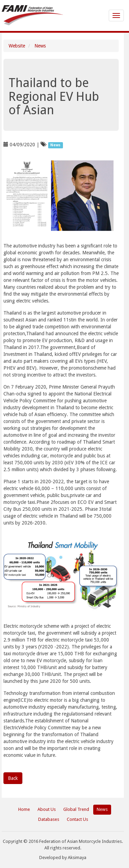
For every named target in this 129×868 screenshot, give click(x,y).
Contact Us (77, 819)
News (40, 46)
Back (13, 778)
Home (24, 809)
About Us (47, 809)
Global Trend (76, 809)
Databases (49, 819)
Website (17, 46)
